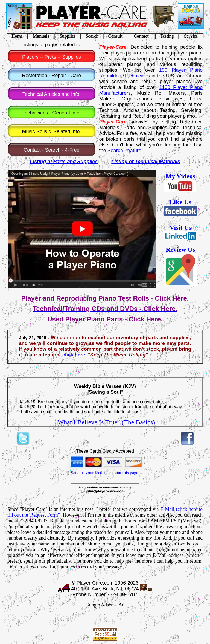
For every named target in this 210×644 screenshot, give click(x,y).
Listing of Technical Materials (146, 162)
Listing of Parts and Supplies (64, 162)
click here (74, 355)
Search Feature (124, 151)
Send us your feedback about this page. (105, 473)
